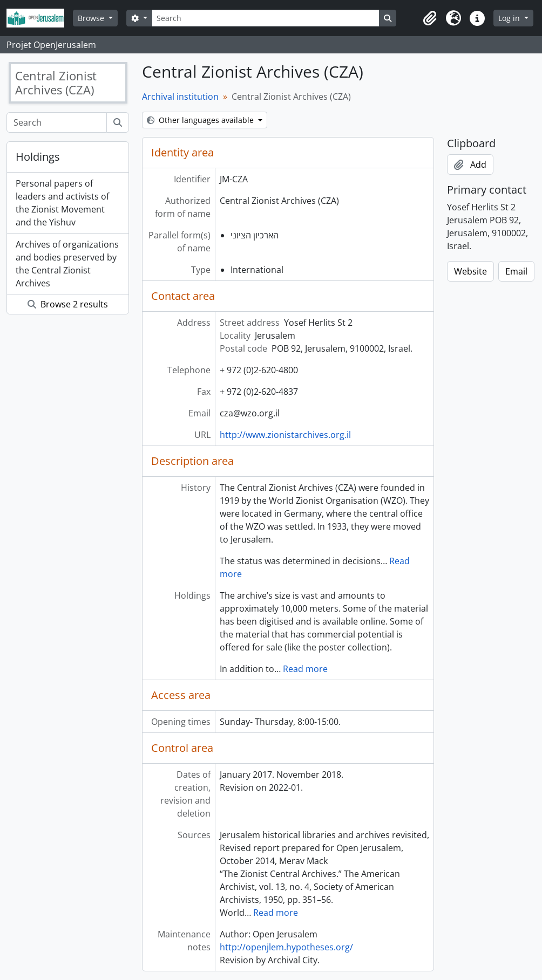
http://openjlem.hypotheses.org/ (286, 947)
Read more (305, 669)
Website (470, 271)
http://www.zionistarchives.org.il (285, 435)
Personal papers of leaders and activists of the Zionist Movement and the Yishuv (62, 203)
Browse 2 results (68, 304)
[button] (430, 18)
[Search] (266, 18)
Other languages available (201, 120)
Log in (510, 18)
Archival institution (180, 97)
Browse (92, 18)
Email (516, 271)
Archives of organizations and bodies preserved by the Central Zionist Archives (67, 264)
